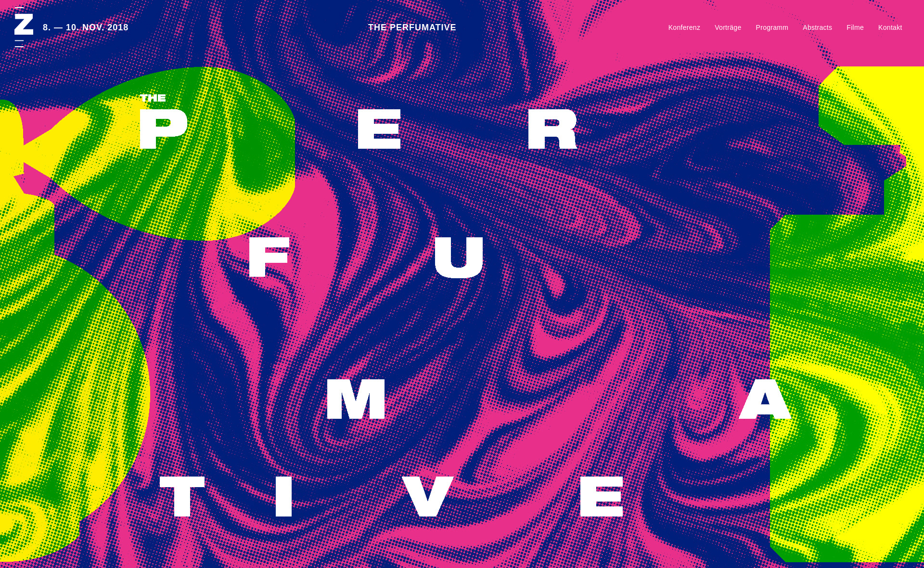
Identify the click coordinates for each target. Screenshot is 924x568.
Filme (855, 27)
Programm (772, 27)
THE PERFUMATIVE (412, 27)
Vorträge (728, 27)
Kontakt (890, 27)
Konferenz (685, 27)
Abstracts (817, 27)
